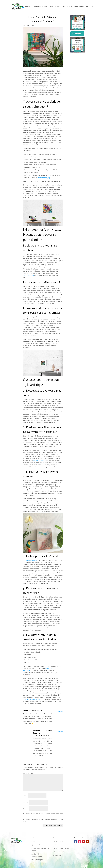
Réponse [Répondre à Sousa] (60, 711)
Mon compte (79, 7)
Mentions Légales (38, 860)
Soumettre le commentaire (53, 825)
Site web (26, 809)
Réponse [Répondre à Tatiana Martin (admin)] (60, 731)
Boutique (67, 7)
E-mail (26, 802)
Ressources (54, 7)
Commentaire (43, 773)
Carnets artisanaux (40, 7)
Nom (25, 796)
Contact (34, 841)
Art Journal (56, 845)
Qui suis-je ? (36, 845)
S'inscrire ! (77, 34)
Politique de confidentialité (37, 855)
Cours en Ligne (23, 7)
